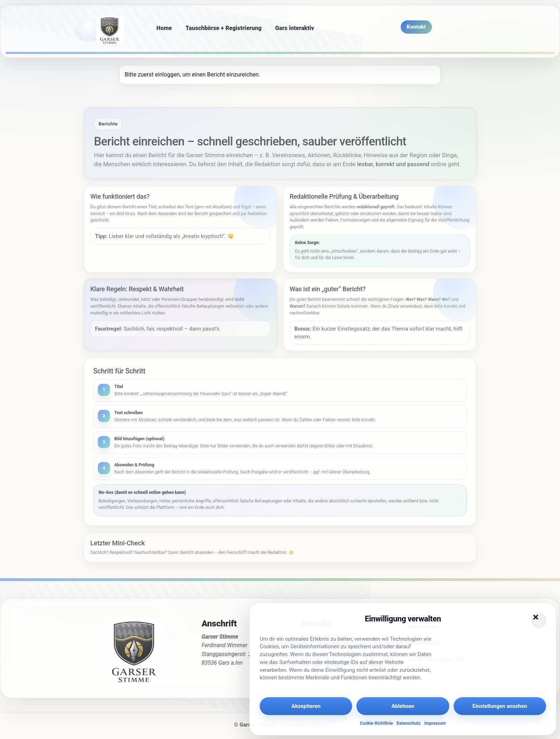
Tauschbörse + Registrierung (224, 28)
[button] (539, 620)
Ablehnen (403, 706)
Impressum (435, 723)
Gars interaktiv (294, 28)
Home (164, 28)
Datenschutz (409, 723)
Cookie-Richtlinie (376, 723)
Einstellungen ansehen (500, 706)
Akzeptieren (306, 706)
